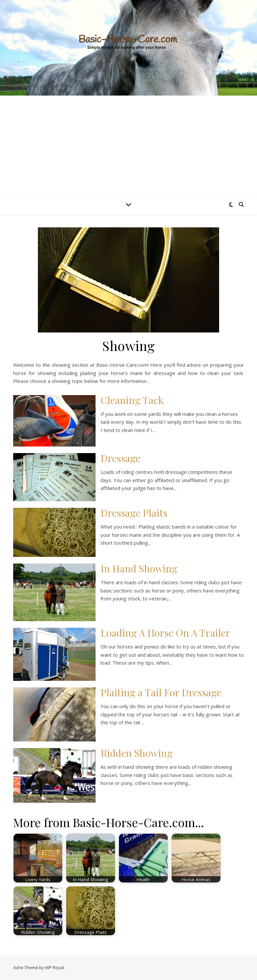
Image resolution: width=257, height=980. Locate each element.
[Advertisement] (128, 145)
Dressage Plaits (134, 513)
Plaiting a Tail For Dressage (161, 692)
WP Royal (55, 967)
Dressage (120, 458)
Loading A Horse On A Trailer (165, 633)
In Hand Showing (139, 568)
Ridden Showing (137, 753)
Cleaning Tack (132, 400)
